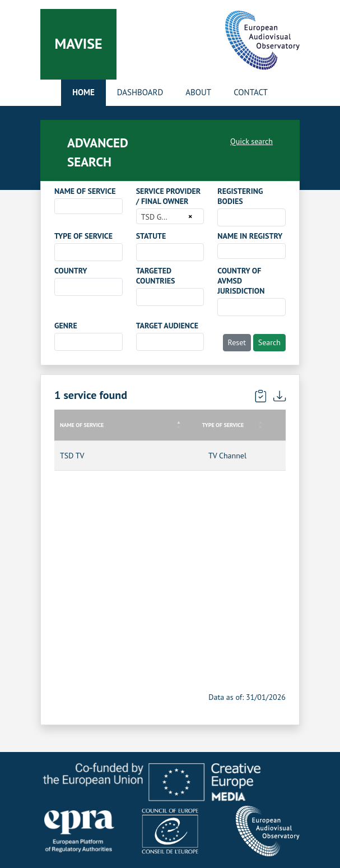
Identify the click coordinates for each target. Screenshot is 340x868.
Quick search (251, 141)
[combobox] (89, 206)
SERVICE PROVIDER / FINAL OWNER (169, 196)
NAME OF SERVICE (85, 191)
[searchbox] (224, 217)
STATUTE (151, 236)
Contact (251, 92)
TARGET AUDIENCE (167, 326)
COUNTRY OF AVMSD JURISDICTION (241, 281)
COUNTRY (71, 271)
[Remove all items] (188, 216)
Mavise (78, 43)
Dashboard (140, 92)
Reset (237, 342)
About (198, 92)
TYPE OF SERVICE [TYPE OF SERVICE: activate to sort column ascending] (223, 425)
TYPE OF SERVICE (83, 236)
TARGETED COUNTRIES (156, 276)
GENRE (66, 326)
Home (83, 92)
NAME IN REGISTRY (250, 236)
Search (269, 342)
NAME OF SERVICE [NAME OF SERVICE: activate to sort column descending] (82, 425)
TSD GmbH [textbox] (159, 217)
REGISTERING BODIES (240, 196)
